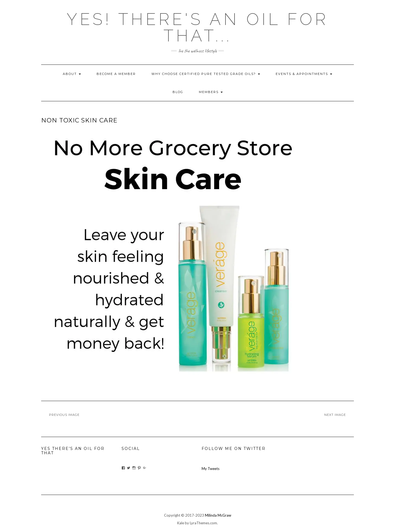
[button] (173, 259)
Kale (181, 523)
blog (178, 92)
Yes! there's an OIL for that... (198, 27)
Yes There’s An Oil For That (73, 451)
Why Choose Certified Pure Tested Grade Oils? (206, 74)
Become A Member (116, 74)
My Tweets (211, 469)
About (72, 74)
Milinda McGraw (218, 515)
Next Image (335, 415)
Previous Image (64, 415)
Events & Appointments (304, 74)
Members (211, 92)
